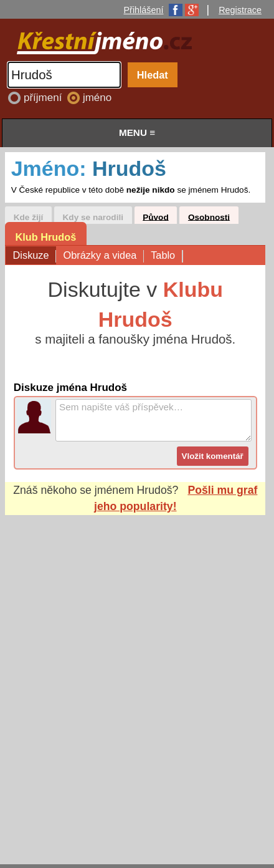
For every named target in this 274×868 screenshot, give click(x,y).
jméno (97, 98)
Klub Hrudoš (45, 237)
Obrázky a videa (103, 256)
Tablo (166, 256)
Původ (156, 217)
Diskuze (35, 256)
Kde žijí (29, 217)
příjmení (44, 98)
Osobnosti (209, 217)
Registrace (240, 10)
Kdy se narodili (93, 217)
